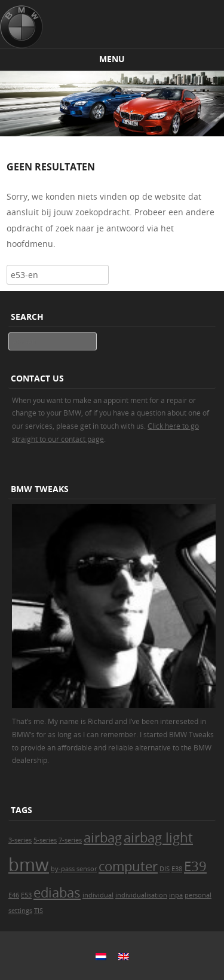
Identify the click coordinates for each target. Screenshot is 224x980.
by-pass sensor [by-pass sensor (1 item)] (74, 869)
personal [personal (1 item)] (198, 895)
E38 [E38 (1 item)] (177, 869)
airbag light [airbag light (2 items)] (158, 837)
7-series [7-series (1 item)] (70, 840)
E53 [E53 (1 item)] (26, 895)
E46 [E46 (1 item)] (14, 895)
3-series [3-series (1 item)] (20, 840)
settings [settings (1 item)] (20, 911)
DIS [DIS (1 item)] (165, 869)
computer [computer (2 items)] (128, 866)
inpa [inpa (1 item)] (176, 895)
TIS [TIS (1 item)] (39, 911)
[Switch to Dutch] (101, 956)
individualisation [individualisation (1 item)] (141, 895)
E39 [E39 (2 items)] (195, 866)
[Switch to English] (124, 956)
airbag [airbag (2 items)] (103, 837)
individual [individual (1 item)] (98, 895)
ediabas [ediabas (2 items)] (57, 892)
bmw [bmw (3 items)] (29, 865)
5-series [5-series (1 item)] (45, 840)
